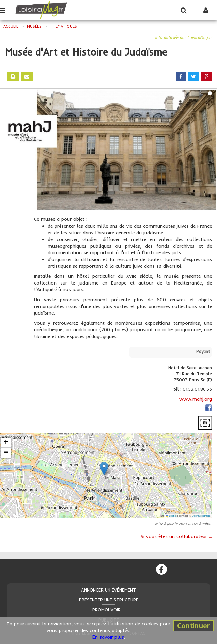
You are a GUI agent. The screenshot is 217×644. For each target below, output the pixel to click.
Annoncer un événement (108, 590)
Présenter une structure (109, 600)
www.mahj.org (196, 399)
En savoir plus (108, 637)
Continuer (193, 626)
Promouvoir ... (109, 610)
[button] (104, 469)
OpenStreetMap (201, 516)
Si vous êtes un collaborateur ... (176, 536)
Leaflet (171, 516)
